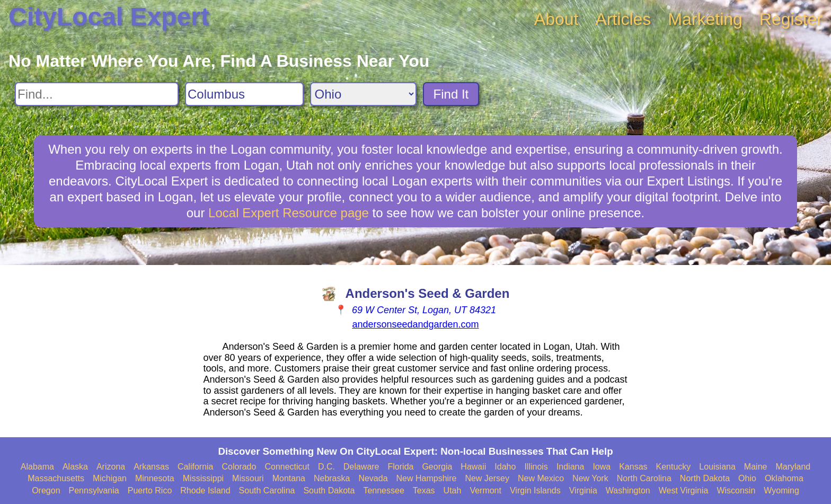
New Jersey (487, 478)
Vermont (485, 490)
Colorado (239, 467)
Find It (451, 94)
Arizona (111, 467)
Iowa (602, 467)
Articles (623, 19)
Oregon (46, 490)
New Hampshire (427, 478)
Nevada (373, 478)
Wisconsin (736, 490)
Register (791, 19)
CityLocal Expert (109, 17)
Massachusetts (56, 478)
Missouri (248, 478)
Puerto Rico (150, 490)
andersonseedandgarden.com (415, 324)
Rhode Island (205, 490)
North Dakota (705, 478)
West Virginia (684, 490)
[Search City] (244, 94)
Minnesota (155, 478)
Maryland (793, 467)
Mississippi (203, 478)
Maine (756, 467)
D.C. (326, 467)
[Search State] (363, 94)
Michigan (110, 478)
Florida (401, 467)
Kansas (633, 467)
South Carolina (267, 490)
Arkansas (151, 467)
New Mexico (541, 478)
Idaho (505, 467)
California (196, 467)
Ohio (747, 478)
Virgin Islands (535, 490)
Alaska (75, 467)
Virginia (583, 490)
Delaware (361, 467)
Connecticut (287, 467)
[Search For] (97, 94)
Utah (453, 490)
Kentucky (674, 467)
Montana (289, 478)
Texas (424, 490)
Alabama (37, 467)
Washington (628, 490)
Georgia (437, 467)
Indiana (571, 467)
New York (590, 478)
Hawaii (473, 467)
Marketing (705, 19)
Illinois (536, 467)
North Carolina (644, 478)
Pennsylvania (94, 490)
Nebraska (332, 478)
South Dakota (329, 490)
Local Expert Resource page (289, 213)
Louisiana (717, 467)
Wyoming (781, 490)
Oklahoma (784, 478)
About (556, 19)
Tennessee (383, 490)
